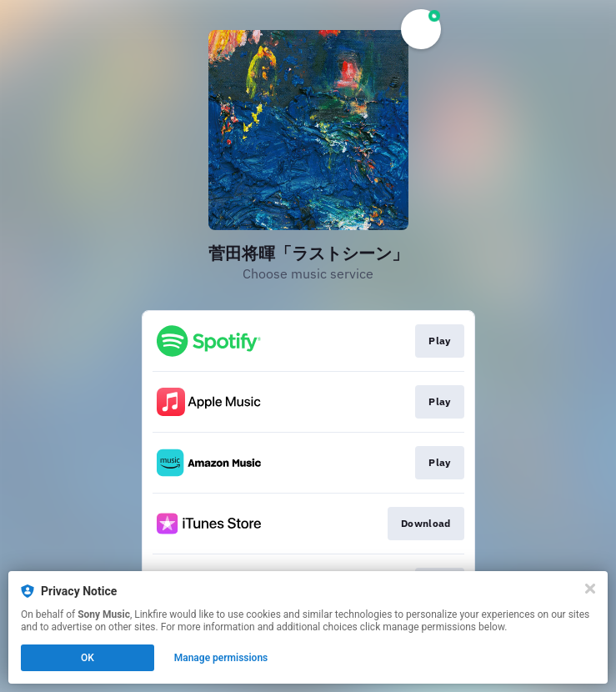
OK (88, 658)
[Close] (590, 589)
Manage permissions (221, 658)
